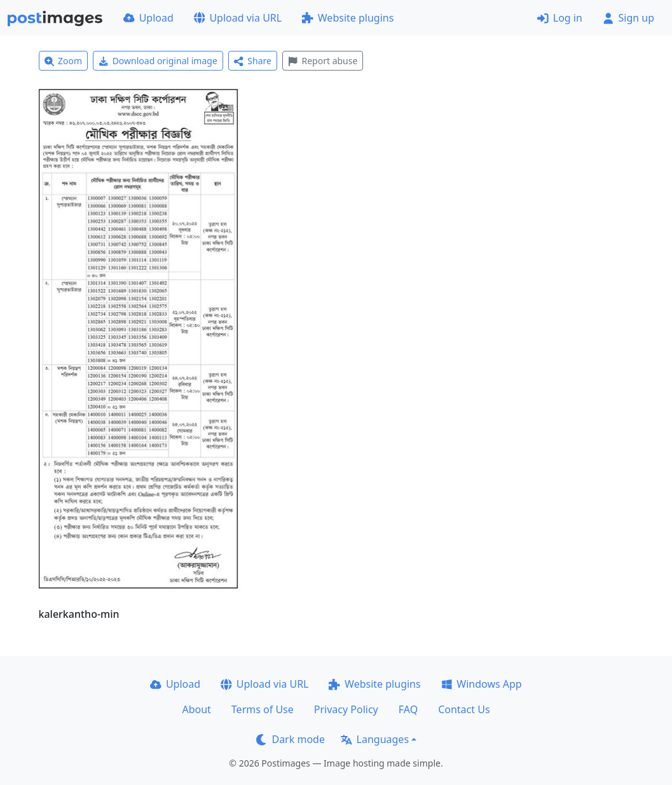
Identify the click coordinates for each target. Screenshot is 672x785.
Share (253, 61)
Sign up (628, 18)
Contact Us (464, 709)
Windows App (482, 684)
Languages (375, 739)
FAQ (408, 709)
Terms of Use (263, 709)
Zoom (64, 61)
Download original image (158, 61)
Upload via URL (238, 18)
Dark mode (291, 739)
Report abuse (323, 61)
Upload (148, 18)
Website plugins (348, 18)
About (196, 709)
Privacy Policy (346, 709)
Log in (560, 18)
